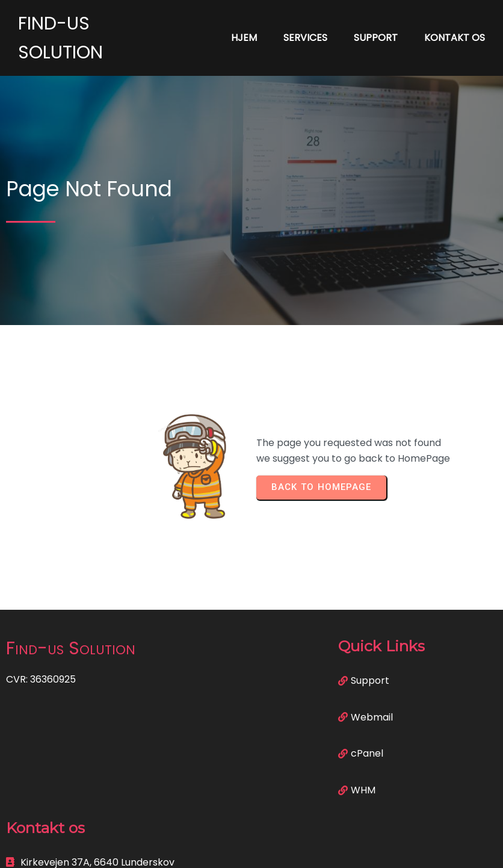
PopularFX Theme (310, 850)
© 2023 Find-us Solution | (210, 850)
